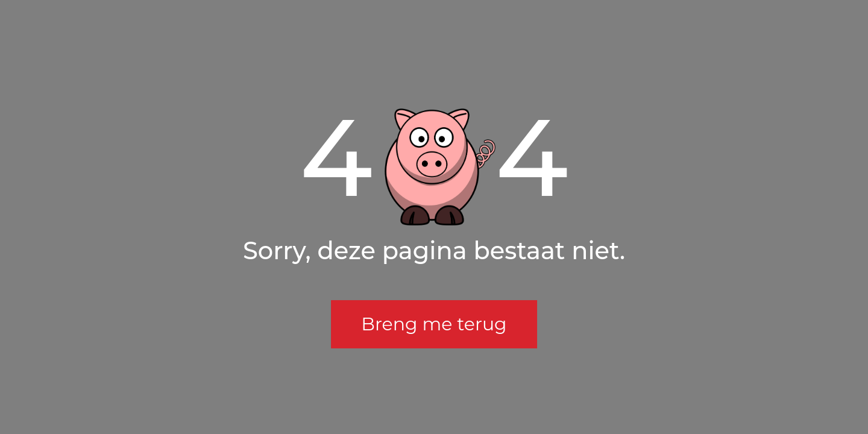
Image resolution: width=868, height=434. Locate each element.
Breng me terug (434, 324)
